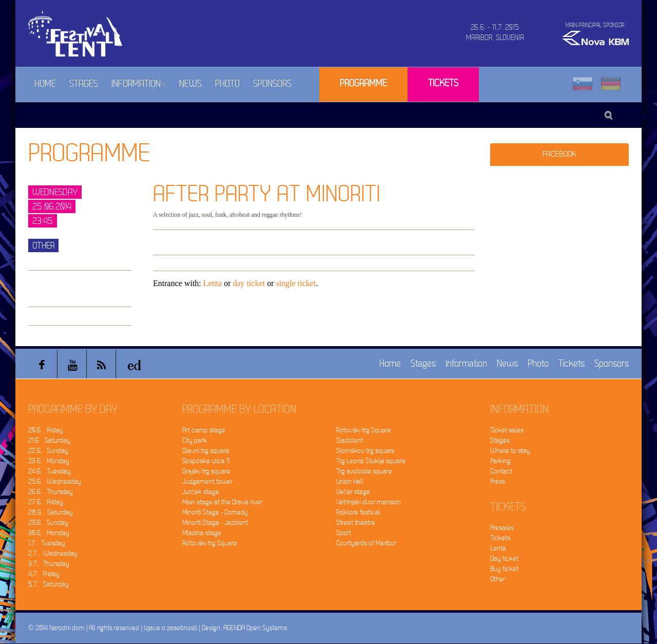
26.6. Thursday (51, 492)
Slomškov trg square (365, 451)
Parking (500, 461)
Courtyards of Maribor (366, 543)
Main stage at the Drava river (222, 502)
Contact (501, 471)
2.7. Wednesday (53, 553)
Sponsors (272, 84)
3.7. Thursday (49, 564)
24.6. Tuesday (50, 471)
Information (139, 84)
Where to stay (510, 451)
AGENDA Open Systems (255, 628)
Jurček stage (201, 492)
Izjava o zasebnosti (170, 628)
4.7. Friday (44, 574)
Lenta (212, 283)
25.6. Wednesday (55, 481)
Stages (84, 84)
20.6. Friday (46, 430)
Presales (502, 528)
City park (195, 440)
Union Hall (350, 481)
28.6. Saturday (51, 512)
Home (45, 84)
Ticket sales (507, 430)
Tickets (443, 83)
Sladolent (350, 440)
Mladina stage (202, 533)
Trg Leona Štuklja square (371, 461)
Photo (227, 84)
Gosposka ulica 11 (206, 461)
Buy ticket (504, 569)
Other (498, 579)
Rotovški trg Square (210, 543)
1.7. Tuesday (47, 543)
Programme (363, 83)
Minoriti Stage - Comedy (215, 512)
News (190, 84)
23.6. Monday (49, 461)
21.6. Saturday (49, 440)
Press (498, 481)
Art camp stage (204, 430)
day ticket (249, 283)
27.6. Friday (46, 502)
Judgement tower (207, 481)
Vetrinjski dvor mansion (369, 502)
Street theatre (356, 523)
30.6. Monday (49, 533)
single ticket (296, 283)
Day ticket (504, 558)
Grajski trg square (206, 471)
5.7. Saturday (49, 584)
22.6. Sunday (48, 451)
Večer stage (353, 492)
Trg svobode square (364, 471)
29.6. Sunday (48, 523)
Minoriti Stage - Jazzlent (215, 523)
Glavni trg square (206, 451)
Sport (344, 533)
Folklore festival (358, 512)
